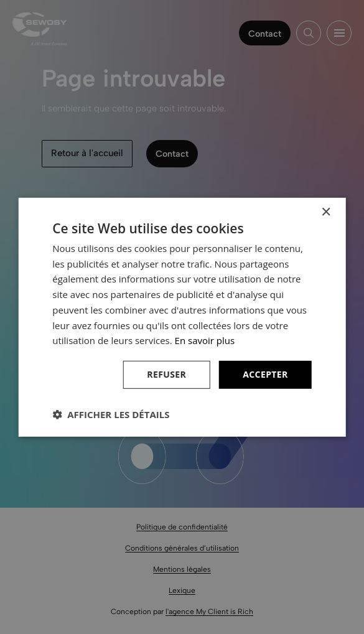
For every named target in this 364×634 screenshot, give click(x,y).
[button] (111, 414)
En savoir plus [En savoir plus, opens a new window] (205, 340)
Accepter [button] (265, 374)
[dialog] (182, 317)
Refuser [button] (166, 374)
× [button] (326, 212)
